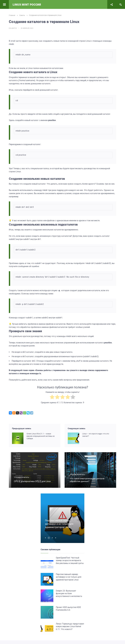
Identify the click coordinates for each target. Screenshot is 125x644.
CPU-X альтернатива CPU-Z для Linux (32, 481)
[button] (46, 538)
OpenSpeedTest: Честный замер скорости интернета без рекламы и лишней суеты (70, 560)
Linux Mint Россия (27, 5)
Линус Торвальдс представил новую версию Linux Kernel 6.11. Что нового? (70, 626)
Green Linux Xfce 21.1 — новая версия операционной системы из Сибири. (41, 436)
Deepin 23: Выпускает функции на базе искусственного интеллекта (69, 593)
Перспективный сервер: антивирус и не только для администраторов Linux (60, 524)
